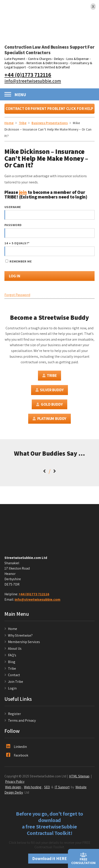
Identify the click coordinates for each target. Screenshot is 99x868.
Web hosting (33, 787)
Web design (13, 787)
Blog (12, 662)
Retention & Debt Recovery (47, 63)
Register (14, 714)
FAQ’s (12, 655)
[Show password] (87, 233)
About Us (15, 649)
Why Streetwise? (21, 635)
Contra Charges (40, 59)
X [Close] (93, 7)
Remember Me (19, 261)
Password (13, 225)
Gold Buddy (49, 404)
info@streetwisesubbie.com (33, 81)
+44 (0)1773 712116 (28, 75)
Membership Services (24, 642)
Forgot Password (17, 295)
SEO (47, 787)
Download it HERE (49, 858)
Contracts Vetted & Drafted (49, 67)
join (23, 192)
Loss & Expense (78, 59)
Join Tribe (16, 682)
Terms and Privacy (22, 720)
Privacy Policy (15, 781)
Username (13, 207)
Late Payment (15, 59)
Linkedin (17, 747)
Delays (59, 59)
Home (13, 629)
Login (12, 688)
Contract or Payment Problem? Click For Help (49, 109)
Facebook (17, 755)
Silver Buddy (50, 390)
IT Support (62, 787)
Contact (14, 675)
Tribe (50, 375)
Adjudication (14, 63)
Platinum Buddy (49, 418)
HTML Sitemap (79, 776)
